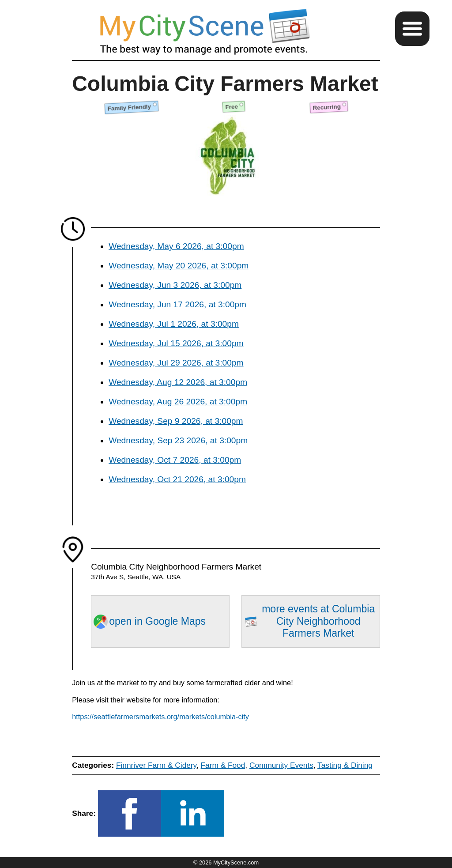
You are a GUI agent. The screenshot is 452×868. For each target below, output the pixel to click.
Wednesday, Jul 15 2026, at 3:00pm (176, 343)
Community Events (281, 765)
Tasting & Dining (345, 765)
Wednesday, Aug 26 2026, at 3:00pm (178, 402)
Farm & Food (223, 765)
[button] (412, 29)
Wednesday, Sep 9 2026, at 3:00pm (176, 421)
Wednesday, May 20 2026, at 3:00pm (179, 266)
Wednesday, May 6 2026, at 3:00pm (176, 246)
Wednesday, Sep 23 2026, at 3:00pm (178, 440)
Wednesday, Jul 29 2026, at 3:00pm (176, 363)
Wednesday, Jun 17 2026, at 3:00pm (177, 304)
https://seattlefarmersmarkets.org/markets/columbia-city (160, 717)
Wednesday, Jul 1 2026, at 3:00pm (174, 324)
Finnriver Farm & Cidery (156, 765)
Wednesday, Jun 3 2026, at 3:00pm (175, 285)
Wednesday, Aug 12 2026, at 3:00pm (178, 382)
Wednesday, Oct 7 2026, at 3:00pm (175, 460)
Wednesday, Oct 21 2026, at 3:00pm (177, 479)
